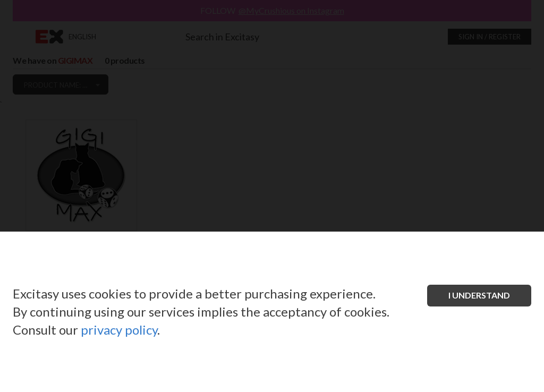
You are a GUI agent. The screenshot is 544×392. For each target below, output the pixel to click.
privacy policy (119, 330)
